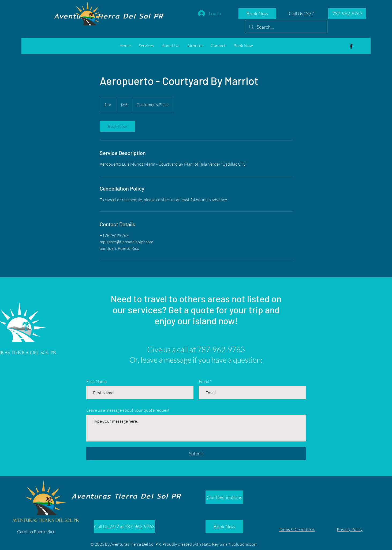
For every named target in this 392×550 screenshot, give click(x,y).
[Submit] (196, 454)
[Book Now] (257, 14)
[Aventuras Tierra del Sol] (351, 46)
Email (204, 381)
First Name (96, 381)
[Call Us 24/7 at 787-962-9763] (124, 526)
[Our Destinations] (224, 497)
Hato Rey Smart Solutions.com (230, 544)
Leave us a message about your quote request (128, 410)
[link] (117, 126)
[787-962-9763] (347, 14)
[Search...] (286, 27)
